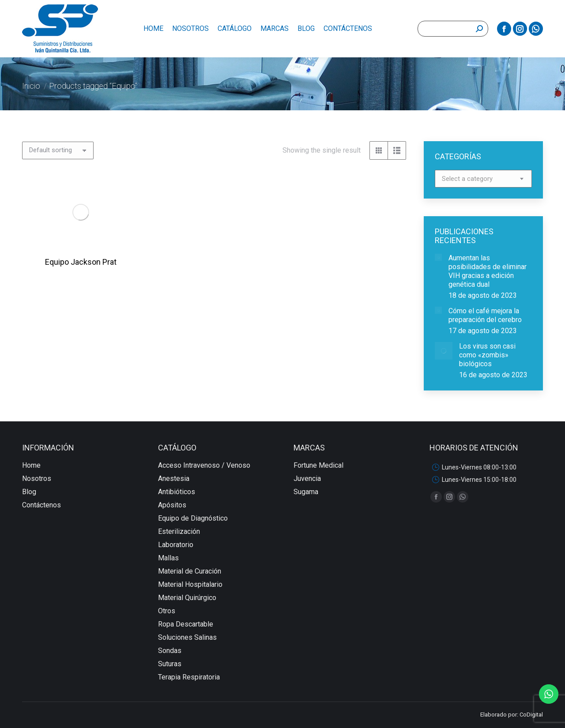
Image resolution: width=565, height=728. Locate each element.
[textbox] (467, 179)
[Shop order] (58, 150)
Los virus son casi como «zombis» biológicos (487, 355)
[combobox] (483, 179)
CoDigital (531, 715)
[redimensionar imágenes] (438, 257)
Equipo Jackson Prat (88, 272)
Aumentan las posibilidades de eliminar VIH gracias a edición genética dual (488, 271)
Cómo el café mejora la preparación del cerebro (485, 315)
